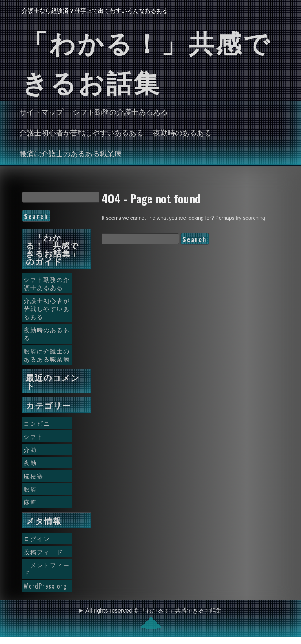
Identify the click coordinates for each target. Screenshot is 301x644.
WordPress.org (45, 586)
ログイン (37, 538)
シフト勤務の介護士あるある (120, 111)
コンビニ (37, 423)
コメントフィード (47, 569)
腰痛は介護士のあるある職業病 (71, 153)
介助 (30, 449)
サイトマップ (41, 111)
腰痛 (30, 489)
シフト (34, 436)
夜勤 (30, 463)
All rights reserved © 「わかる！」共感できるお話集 (154, 618)
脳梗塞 (34, 476)
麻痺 (30, 502)
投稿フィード (43, 552)
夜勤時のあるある (182, 132)
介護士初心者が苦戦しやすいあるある (81, 132)
